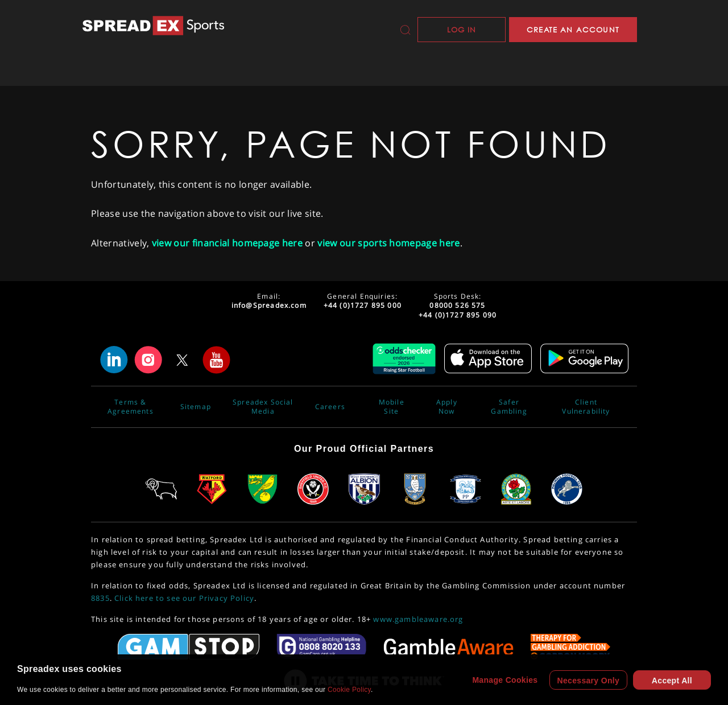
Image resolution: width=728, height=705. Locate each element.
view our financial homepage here (227, 243)
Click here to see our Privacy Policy (184, 598)
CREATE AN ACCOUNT (573, 30)
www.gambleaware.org (418, 619)
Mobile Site (392, 407)
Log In (462, 30)
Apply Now (447, 407)
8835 (100, 598)
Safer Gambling (509, 407)
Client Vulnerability (586, 407)
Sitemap (196, 407)
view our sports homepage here (388, 243)
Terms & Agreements (131, 407)
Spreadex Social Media (263, 407)
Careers (330, 407)
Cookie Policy (349, 690)
